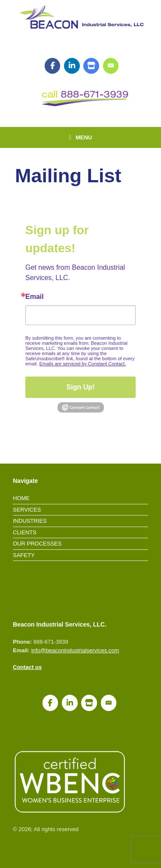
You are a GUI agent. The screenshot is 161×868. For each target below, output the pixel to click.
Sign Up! (81, 387)
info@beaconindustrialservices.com (75, 650)
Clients (25, 532)
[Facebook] (53, 66)
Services (27, 510)
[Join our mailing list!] (111, 66)
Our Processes (37, 544)
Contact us (27, 667)
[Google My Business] (91, 66)
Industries (30, 521)
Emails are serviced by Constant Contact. (82, 364)
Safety (24, 555)
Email (35, 297)
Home (21, 498)
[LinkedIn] (72, 66)
